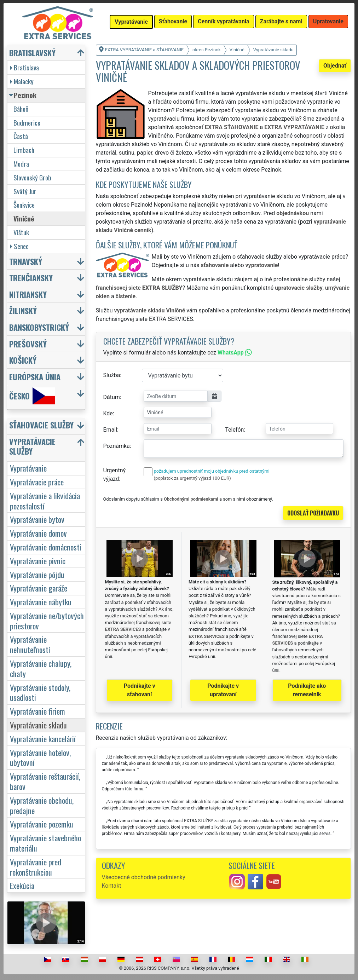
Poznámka (117, 446)
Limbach (24, 150)
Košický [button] (23, 360)
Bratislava (24, 67)
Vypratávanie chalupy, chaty (41, 668)
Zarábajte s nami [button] (281, 21)
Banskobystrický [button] (39, 327)
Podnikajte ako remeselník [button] (307, 690)
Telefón (234, 430)
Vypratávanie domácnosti (46, 547)
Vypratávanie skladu (38, 725)
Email (110, 430)
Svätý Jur (25, 191)
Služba (112, 375)
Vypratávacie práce (37, 482)
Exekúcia (22, 885)
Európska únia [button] (35, 377)
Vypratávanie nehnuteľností (30, 644)
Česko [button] (32, 396)
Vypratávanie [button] (131, 22)
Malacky (22, 81)
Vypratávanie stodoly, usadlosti (40, 692)
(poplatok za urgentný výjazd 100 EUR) (192, 478)
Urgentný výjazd (115, 475)
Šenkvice (24, 205)
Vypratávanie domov (38, 533)
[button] (47, 426)
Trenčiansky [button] (31, 278)
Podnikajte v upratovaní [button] (223, 690)
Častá (21, 136)
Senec (19, 246)
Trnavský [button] (26, 261)
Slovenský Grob (32, 177)
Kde (108, 413)
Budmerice (27, 123)
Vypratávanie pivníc (38, 561)
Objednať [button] (335, 66)
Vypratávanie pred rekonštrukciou (36, 867)
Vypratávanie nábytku (41, 602)
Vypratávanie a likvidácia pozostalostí (45, 501)
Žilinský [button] (23, 310)
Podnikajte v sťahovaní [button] (140, 690)
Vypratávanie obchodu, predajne (42, 805)
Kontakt (112, 886)
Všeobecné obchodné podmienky (144, 877)
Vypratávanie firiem (37, 711)
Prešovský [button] (28, 344)
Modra (21, 164)
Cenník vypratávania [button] (223, 21)
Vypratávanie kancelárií (43, 739)
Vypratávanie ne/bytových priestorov (47, 621)
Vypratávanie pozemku (42, 824)
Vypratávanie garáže (39, 588)
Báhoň (21, 109)
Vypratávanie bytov (37, 519)
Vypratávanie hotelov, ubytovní (40, 757)
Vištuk (21, 232)
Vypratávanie (28, 468)
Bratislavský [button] (32, 53)
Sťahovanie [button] (173, 21)
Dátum (112, 397)
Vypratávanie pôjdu (37, 574)
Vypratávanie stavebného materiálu (45, 843)
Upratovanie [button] (328, 21)
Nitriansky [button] (28, 294)
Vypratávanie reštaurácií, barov (45, 781)
